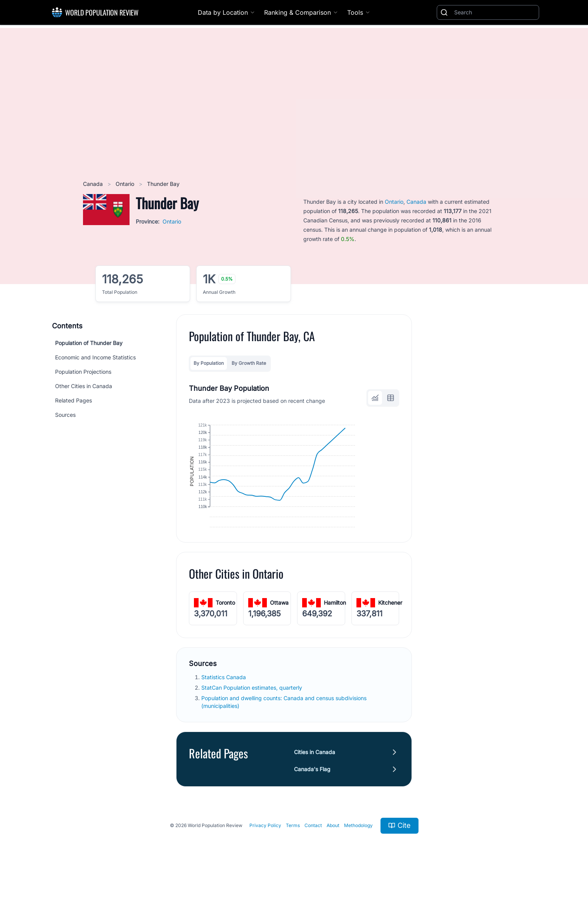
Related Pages (73, 400)
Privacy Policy (265, 856)
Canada (94, 184)
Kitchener (390, 633)
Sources (65, 415)
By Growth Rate (249, 363)
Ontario (126, 184)
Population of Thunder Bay (89, 343)
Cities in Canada (315, 783)
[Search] (495, 12)
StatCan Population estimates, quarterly (252, 718)
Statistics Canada (224, 708)
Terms (293, 856)
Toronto (225, 633)
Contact (313, 856)
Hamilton (335, 633)
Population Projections (83, 372)
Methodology (358, 856)
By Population (209, 363)
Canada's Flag (312, 800)
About (333, 856)
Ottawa (279, 633)
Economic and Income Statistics (95, 357)
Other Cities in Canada (84, 386)
